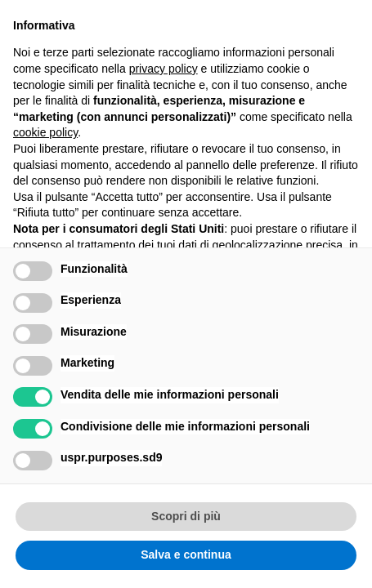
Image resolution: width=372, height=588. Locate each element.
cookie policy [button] (45, 132)
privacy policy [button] (164, 69)
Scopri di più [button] (186, 516)
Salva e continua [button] (186, 555)
